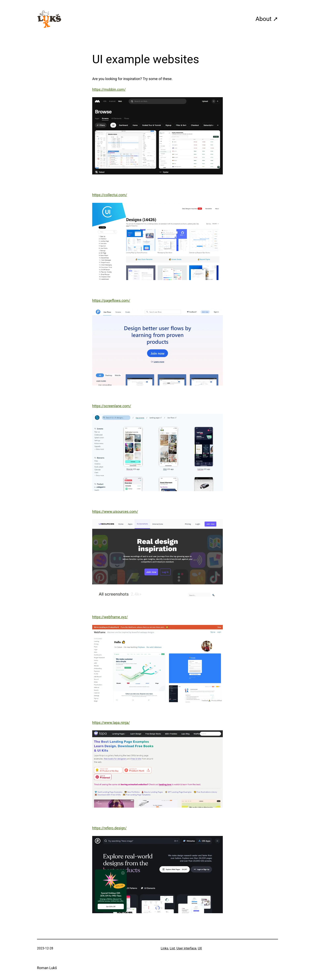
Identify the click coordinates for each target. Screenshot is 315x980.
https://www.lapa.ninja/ (111, 723)
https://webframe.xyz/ (110, 617)
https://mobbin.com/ (109, 89)
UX (200, 948)
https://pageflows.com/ (111, 300)
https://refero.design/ (109, 828)
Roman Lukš (47, 968)
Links (165, 948)
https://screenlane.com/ (112, 406)
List (172, 948)
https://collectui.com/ (110, 195)
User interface (186, 948)
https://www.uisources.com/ (115, 512)
